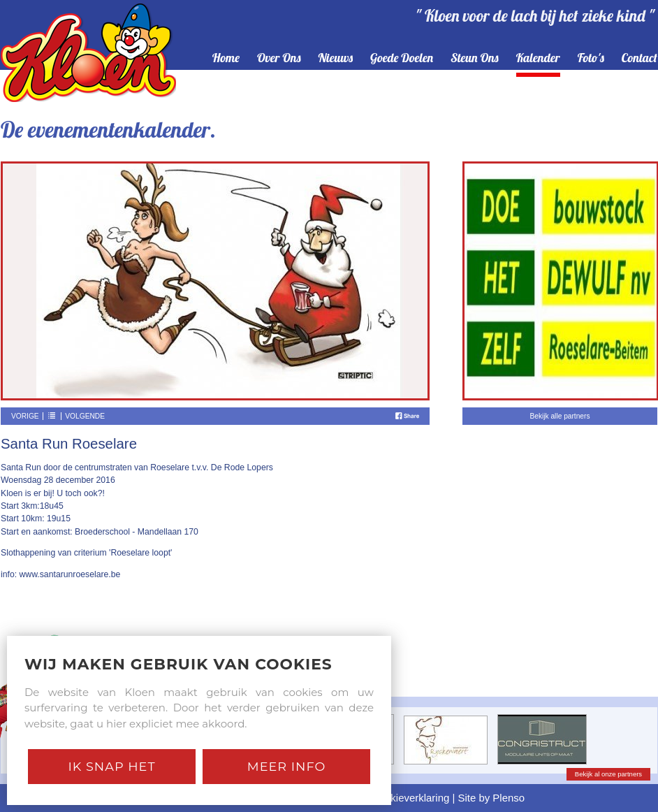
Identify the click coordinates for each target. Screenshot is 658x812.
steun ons (475, 58)
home (226, 58)
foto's (591, 58)
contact (639, 58)
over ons (279, 58)
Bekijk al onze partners (608, 774)
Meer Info (287, 766)
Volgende (85, 416)
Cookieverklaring (410, 798)
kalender (538, 58)
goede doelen (402, 58)
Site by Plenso (492, 798)
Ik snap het (111, 766)
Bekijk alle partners (560, 416)
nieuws (336, 58)
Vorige (25, 416)
